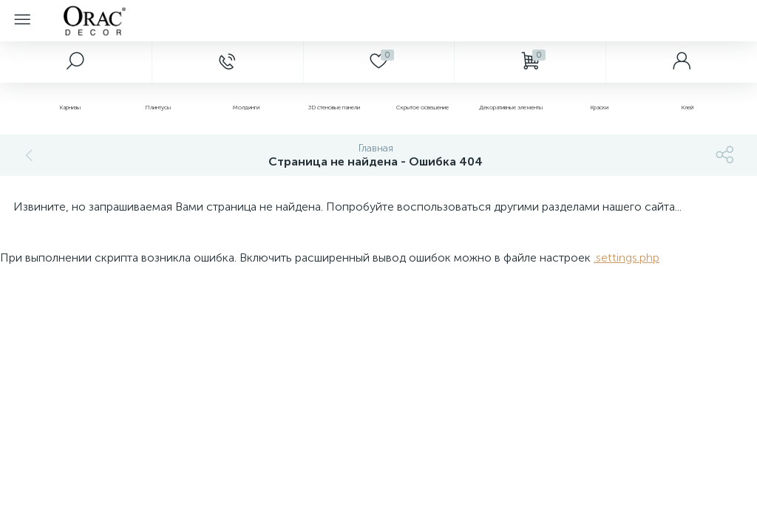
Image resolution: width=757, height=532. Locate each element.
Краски (599, 107)
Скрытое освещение (422, 107)
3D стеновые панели (334, 107)
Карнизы (70, 107)
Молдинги (246, 107)
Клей (687, 107)
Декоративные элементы (511, 107)
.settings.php (627, 258)
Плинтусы (158, 107)
